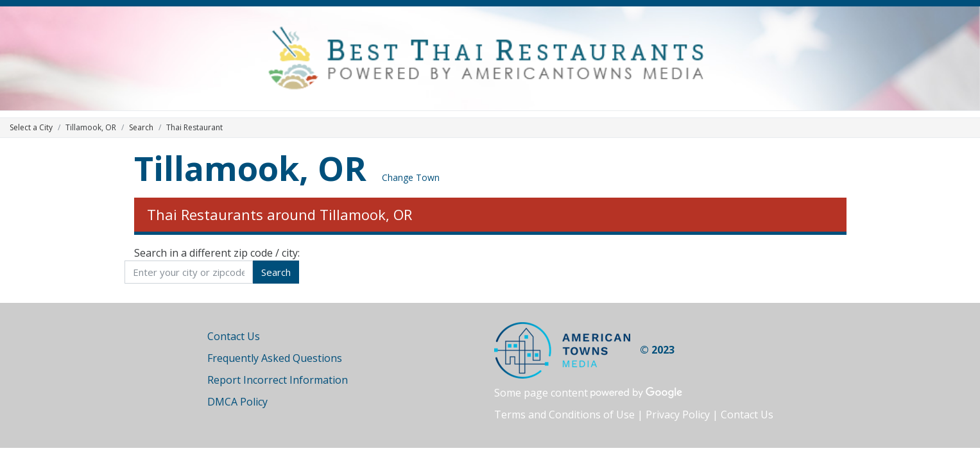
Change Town (411, 177)
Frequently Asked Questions (275, 358)
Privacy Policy (678, 415)
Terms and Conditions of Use (564, 415)
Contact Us (234, 336)
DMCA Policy (237, 402)
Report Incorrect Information (278, 380)
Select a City (31, 127)
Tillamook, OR (250, 168)
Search (141, 127)
